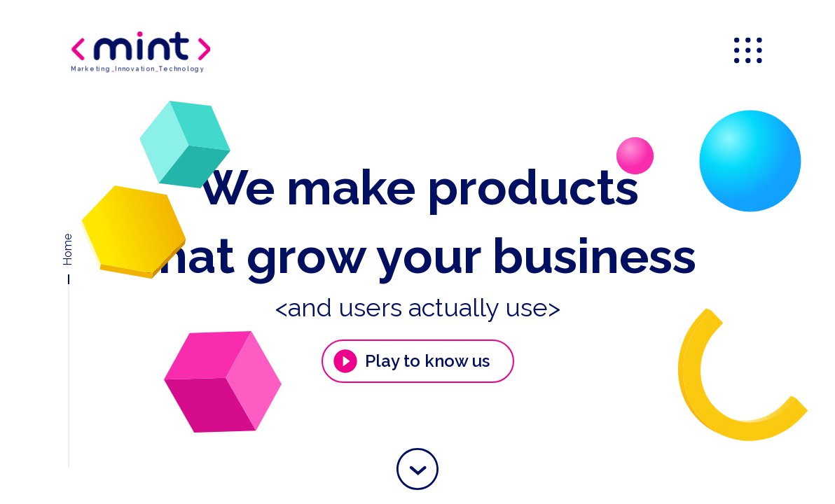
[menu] (750, 52)
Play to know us (410, 361)
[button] (417, 469)
